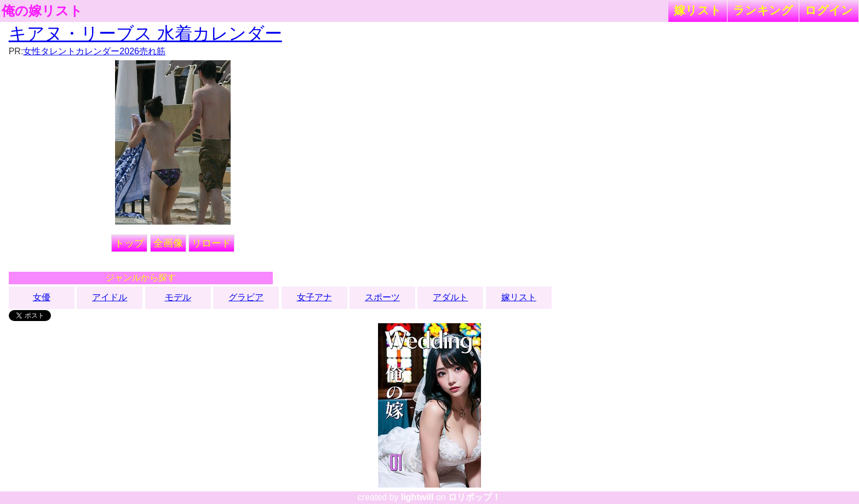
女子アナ (314, 297)
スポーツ (382, 297)
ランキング (763, 10)
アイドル (110, 297)
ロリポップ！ (474, 497)
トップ (129, 243)
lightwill (417, 497)
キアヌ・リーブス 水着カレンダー (145, 33)
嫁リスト (698, 10)
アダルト (450, 297)
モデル (178, 297)
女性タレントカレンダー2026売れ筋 (94, 51)
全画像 (168, 243)
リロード (211, 243)
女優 (42, 297)
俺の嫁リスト (42, 11)
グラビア (246, 297)
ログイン (829, 10)
